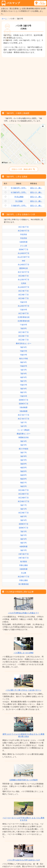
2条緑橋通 (23, 407)
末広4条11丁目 (23, 577)
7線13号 (23, 531)
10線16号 (24, 302)
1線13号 (23, 370)
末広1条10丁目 (23, 272)
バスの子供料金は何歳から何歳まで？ (23, 613)
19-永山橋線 (19, 197)
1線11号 (23, 422)
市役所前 (24, 234)
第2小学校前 (23, 449)
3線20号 (23, 464)
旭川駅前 (24, 562)
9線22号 (23, 486)
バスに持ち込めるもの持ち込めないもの (24, 860)
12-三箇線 (19, 201)
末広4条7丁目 (24, 513)
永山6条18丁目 (23, 306)
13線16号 (24, 396)
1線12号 (23, 426)
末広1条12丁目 (23, 419)
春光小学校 (24, 359)
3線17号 (23, 453)
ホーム (4, 19)
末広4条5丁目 (24, 494)
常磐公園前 (24, 565)
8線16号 (23, 362)
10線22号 (24, 366)
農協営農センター (24, 434)
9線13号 (23, 381)
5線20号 (23, 471)
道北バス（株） (36, 188)
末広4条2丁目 (24, 490)
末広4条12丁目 (23, 501)
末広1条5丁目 (24, 313)
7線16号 (23, 374)
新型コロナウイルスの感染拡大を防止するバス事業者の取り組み (23, 735)
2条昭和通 (23, 569)
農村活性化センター (24, 343)
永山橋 (24, 573)
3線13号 (23, 550)
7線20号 (23, 328)
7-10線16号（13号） (19, 206)
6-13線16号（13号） (19, 192)
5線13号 (23, 535)
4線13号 (23, 543)
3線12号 (23, 509)
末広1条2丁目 (24, 227)
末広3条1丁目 (24, 336)
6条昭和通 (23, 242)
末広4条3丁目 (24, 276)
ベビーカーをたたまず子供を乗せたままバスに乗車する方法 (23, 819)
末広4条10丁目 (23, 231)
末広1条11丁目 (23, 415)
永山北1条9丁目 (24, 257)
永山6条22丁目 (23, 265)
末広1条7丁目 (24, 291)
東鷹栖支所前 (24, 437)
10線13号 (24, 385)
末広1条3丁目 (24, 332)
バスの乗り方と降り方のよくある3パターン (23, 690)
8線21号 (23, 483)
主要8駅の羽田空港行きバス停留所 (23, 780)
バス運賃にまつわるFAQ (24, 653)
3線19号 (23, 460)
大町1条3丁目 (24, 554)
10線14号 (24, 355)
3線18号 (23, 456)
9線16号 (23, 347)
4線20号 (23, 468)
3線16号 (23, 520)
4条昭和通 (23, 547)
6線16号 (23, 377)
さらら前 (24, 246)
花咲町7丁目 (23, 249)
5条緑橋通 (23, 411)
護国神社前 (24, 268)
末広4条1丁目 (24, 295)
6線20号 (23, 475)
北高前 (24, 283)
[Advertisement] (23, 83)
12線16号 (24, 310)
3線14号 (23, 441)
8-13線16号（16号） (19, 188)
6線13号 (23, 516)
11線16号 (24, 325)
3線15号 (23, 445)
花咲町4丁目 (23, 524)
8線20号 (23, 479)
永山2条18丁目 (23, 280)
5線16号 (23, 389)
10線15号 (24, 351)
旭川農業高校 (24, 584)
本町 (24, 261)
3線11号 (23, 505)
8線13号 (23, 392)
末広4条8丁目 (24, 498)
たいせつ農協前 (24, 430)
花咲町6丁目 (23, 400)
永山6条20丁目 (23, 287)
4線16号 (23, 539)
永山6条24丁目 (23, 253)
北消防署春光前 (24, 317)
